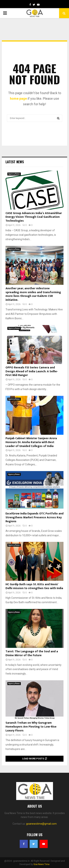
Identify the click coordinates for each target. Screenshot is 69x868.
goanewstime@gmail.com (41, 824)
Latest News (15, 162)
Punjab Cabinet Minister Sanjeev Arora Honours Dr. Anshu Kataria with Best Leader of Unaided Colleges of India (31, 442)
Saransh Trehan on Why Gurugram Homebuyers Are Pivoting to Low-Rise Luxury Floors (31, 727)
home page (18, 98)
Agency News (14, 174)
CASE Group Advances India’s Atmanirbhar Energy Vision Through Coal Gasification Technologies (34, 217)
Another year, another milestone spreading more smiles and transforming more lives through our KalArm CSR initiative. (33, 294)
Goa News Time (41, 864)
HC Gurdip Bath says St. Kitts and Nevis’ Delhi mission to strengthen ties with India (34, 586)
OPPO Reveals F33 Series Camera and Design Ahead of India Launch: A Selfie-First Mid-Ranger (32, 371)
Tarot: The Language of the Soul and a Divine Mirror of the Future (32, 653)
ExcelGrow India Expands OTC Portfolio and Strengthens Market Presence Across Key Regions (34, 517)
